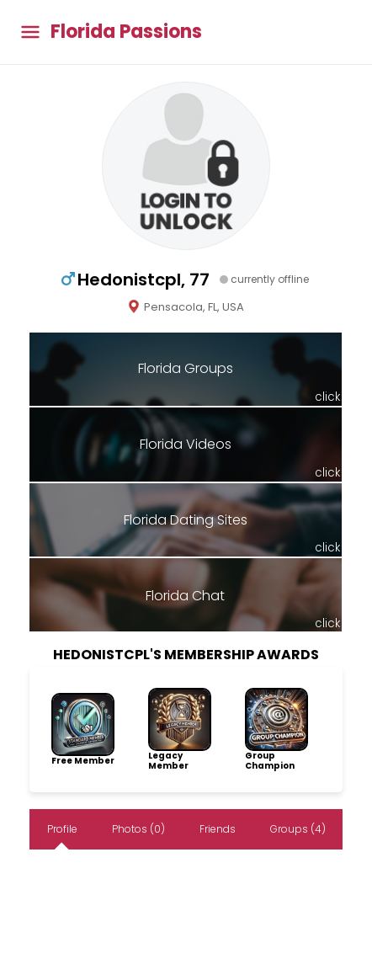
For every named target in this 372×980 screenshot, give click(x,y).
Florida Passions (126, 32)
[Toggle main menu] (30, 32)
